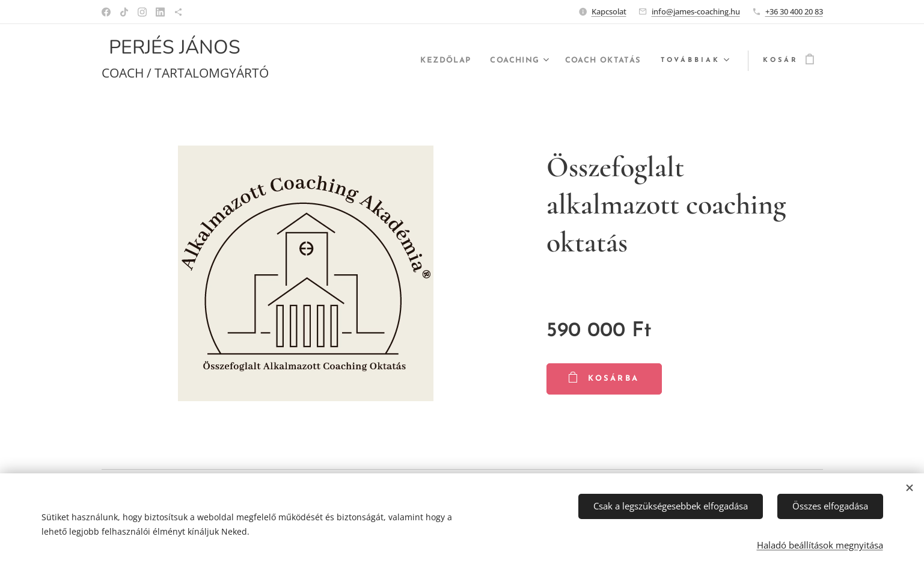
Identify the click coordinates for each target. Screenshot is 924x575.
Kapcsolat (609, 11)
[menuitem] (430, 61)
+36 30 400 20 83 (794, 11)
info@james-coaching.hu (696, 11)
